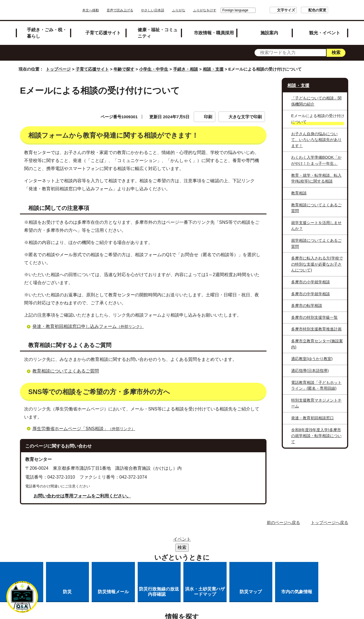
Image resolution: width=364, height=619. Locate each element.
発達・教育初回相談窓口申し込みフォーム (90, 326)
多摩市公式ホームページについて (230, 548)
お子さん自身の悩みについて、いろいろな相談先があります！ (316, 140)
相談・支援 (213, 69)
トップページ (58, 69)
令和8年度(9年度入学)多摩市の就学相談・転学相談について (316, 436)
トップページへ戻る (330, 522)
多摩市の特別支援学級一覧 (314, 317)
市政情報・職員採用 (214, 33)
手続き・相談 (186, 69)
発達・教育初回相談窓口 (312, 418)
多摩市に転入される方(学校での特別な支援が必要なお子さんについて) (317, 264)
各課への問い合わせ (159, 555)
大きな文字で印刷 (245, 117)
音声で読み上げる (135, 10)
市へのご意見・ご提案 (212, 555)
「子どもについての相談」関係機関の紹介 (316, 101)
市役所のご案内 (220, 541)
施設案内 (269, 33)
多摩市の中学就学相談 (311, 294)
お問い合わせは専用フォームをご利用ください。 (82, 496)
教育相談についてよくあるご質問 (66, 371)
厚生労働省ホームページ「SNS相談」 (86, 429)
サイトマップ (152, 541)
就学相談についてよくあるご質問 (316, 243)
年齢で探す (124, 69)
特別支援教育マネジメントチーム (316, 403)
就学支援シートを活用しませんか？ (316, 226)
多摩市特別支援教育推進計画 (316, 329)
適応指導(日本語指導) (310, 371)
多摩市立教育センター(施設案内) (317, 344)
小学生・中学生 (154, 69)
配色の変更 (302, 10)
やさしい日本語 (168, 10)
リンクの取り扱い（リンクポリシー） (148, 548)
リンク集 (185, 541)
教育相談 (299, 193)
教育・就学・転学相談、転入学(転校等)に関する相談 (316, 178)
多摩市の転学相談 (307, 305)
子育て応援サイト (103, 33)
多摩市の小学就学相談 (311, 282)
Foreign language (220, 10)
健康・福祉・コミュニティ (158, 33)
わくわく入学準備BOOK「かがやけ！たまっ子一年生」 (316, 160)
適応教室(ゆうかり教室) (312, 359)
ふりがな (194, 10)
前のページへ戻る (283, 522)
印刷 (208, 117)
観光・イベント (325, 33)
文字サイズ (271, 10)
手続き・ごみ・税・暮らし (47, 33)
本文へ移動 (106, 10)
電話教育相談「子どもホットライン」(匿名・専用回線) (316, 386)
